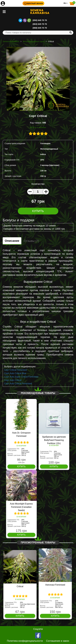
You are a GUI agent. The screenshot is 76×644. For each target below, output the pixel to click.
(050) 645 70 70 (40, 20)
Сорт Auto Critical (13, 380)
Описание (12, 241)
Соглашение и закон (58, 641)
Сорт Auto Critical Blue (15, 373)
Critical (20, 586)
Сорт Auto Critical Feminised (18, 384)
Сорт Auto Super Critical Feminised (21, 377)
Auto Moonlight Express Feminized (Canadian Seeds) (21, 507)
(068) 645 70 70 (40, 28)
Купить (38, 211)
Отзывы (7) (31, 241)
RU (66, 3)
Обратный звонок (33, 4)
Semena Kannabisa (11, 41)
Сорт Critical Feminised (16, 370)
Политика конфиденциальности (25, 641)
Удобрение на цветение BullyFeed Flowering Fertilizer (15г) (54, 440)
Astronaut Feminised (55, 585)
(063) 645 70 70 (40, 24)
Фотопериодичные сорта (34, 41)
